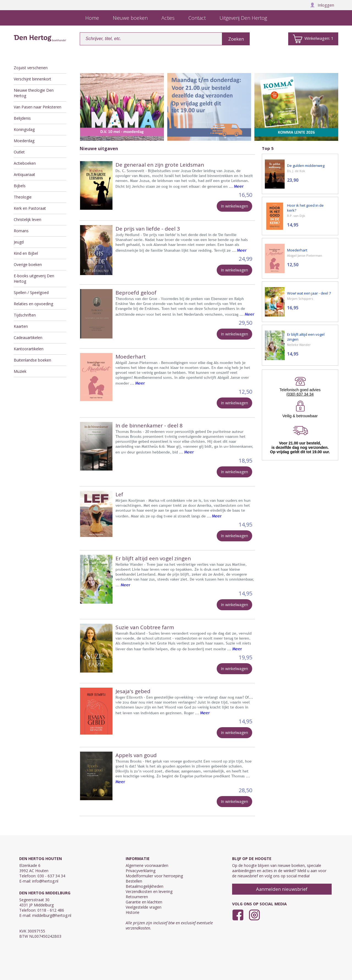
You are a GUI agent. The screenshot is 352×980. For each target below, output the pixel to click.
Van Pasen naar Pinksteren (38, 107)
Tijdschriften (25, 315)
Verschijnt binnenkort (32, 79)
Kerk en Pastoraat (30, 208)
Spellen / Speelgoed (31, 292)
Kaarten (21, 326)
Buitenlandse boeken (32, 360)
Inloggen (322, 5)
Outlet (19, 152)
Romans (21, 231)
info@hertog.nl (45, 881)
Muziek (20, 371)
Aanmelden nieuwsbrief (282, 889)
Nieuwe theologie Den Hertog (34, 93)
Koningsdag (24, 129)
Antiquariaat (24, 174)
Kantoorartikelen (29, 349)
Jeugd (19, 242)
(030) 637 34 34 (300, 394)
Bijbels (20, 186)
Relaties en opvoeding (33, 304)
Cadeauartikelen (28, 338)
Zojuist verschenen (31, 68)
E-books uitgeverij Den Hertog (34, 278)
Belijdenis (22, 118)
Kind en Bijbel (26, 253)
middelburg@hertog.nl (52, 915)
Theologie (23, 197)
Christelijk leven (28, 219)
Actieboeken (25, 163)
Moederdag (24, 141)
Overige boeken (28, 264)
